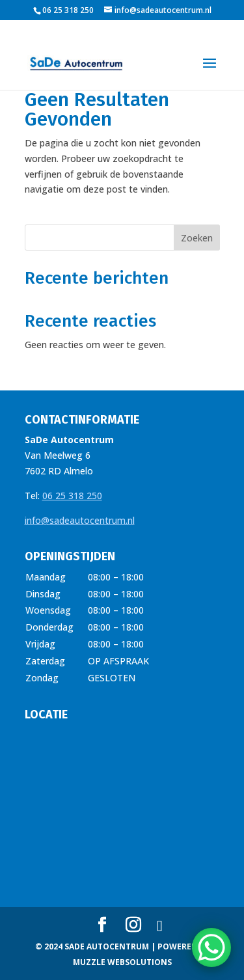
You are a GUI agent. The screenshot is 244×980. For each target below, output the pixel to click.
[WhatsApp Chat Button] (211, 947)
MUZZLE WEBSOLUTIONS (122, 962)
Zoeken (197, 238)
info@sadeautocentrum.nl (80, 520)
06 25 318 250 (72, 496)
